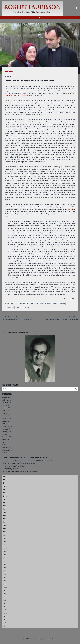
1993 (5, 558)
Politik (4, 434)
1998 (5, 542)
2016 (5, 483)
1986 (5, 581)
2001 (5, 532)
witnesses (26, 307)
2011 (5, 499)
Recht (4, 440)
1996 (5, 548)
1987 (5, 577)
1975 (5, 617)
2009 (5, 506)
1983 (5, 591)
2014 (5, 490)
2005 (5, 519)
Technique (5, 450)
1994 (5, 555)
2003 (5, 525)
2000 (5, 535)
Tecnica (4, 453)
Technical (13, 74)
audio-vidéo (6, 397)
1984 (5, 587)
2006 (5, 516)
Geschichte (6, 403)
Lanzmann (48, 304)
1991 (5, 564)
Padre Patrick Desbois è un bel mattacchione (20, 318)
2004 (5, 522)
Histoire (4, 405)
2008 (5, 509)
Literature (5, 424)
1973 (5, 623)
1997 (5, 545)
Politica (4, 429)
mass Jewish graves (59, 304)
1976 (5, 613)
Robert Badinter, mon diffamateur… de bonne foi (60, 318)
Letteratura (6, 418)
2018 (5, 477)
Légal (4, 413)
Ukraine (18, 307)
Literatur (5, 421)
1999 (5, 538)
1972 (5, 626)
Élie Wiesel (71, 209)
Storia (4, 442)
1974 (5, 620)
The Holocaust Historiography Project (17, 471)
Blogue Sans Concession (13, 463)
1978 (5, 607)
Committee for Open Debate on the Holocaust (20, 461)
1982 (5, 594)
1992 (5, 561)
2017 (5, 480)
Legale (4, 416)
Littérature (5, 426)
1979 (5, 604)
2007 (5, 512)
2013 (5, 493)
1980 (5, 600)
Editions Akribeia (10, 466)
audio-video (6, 400)
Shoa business (10, 307)
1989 (5, 571)
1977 (5, 610)
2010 (5, 503)
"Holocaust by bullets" (11, 304)
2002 (5, 529)
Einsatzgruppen (24, 304)
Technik (4, 447)
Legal (4, 411)
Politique (5, 437)
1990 (5, 568)
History (7, 74)
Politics (4, 432)
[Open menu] (77, 8)
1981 (5, 597)
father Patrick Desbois (37, 304)
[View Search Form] (40, 18)
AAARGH (8, 469)
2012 (5, 496)
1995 (5, 551)
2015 (5, 486)
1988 (5, 574)
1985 (5, 584)
